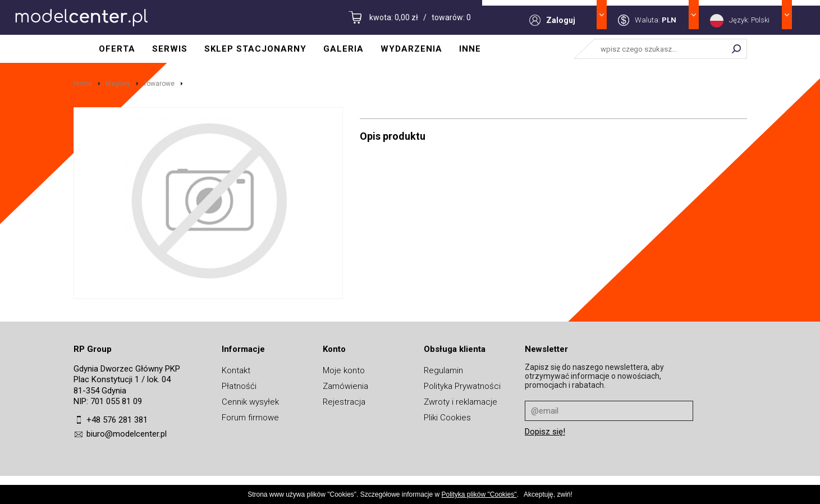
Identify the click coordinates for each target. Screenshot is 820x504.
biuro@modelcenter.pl (127, 434)
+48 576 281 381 (117, 420)
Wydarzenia (411, 49)
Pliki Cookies (447, 418)
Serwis (170, 49)
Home (83, 84)
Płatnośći (239, 386)
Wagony (118, 84)
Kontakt (236, 370)
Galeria (343, 49)
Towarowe (159, 84)
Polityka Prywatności (462, 386)
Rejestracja (344, 402)
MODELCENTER (81, 17)
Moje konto (344, 370)
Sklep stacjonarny (255, 49)
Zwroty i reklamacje (461, 402)
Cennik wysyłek (250, 402)
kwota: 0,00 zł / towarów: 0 (420, 17)
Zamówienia (345, 386)
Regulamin (443, 370)
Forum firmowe (250, 418)
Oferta (117, 49)
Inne (470, 49)
